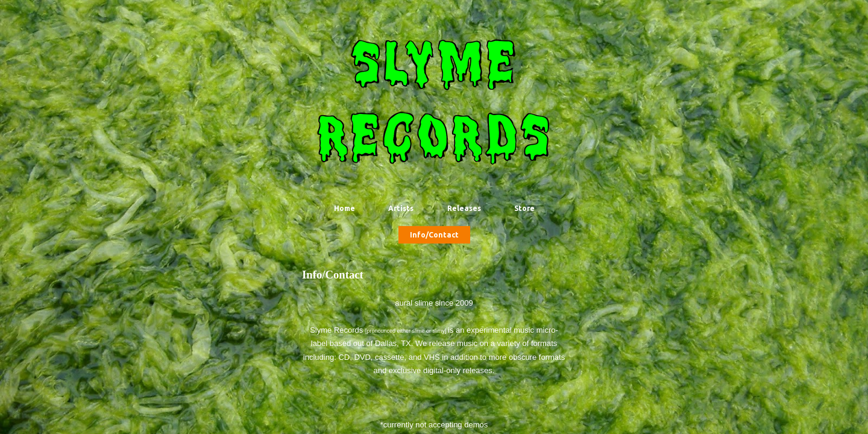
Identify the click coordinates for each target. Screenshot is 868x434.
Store (524, 208)
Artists (401, 208)
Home (344, 208)
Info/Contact (434, 235)
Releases (464, 208)
